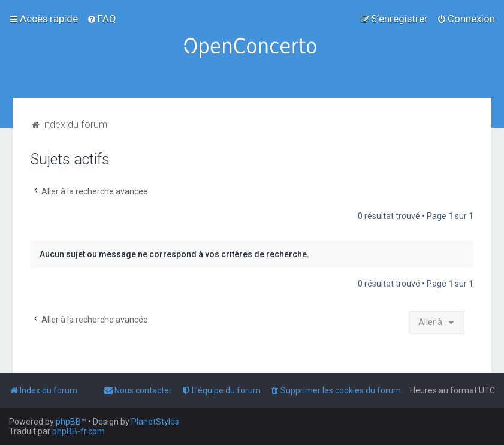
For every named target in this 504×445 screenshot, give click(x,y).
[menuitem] (102, 19)
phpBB (68, 422)
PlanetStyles (155, 422)
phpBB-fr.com (79, 431)
